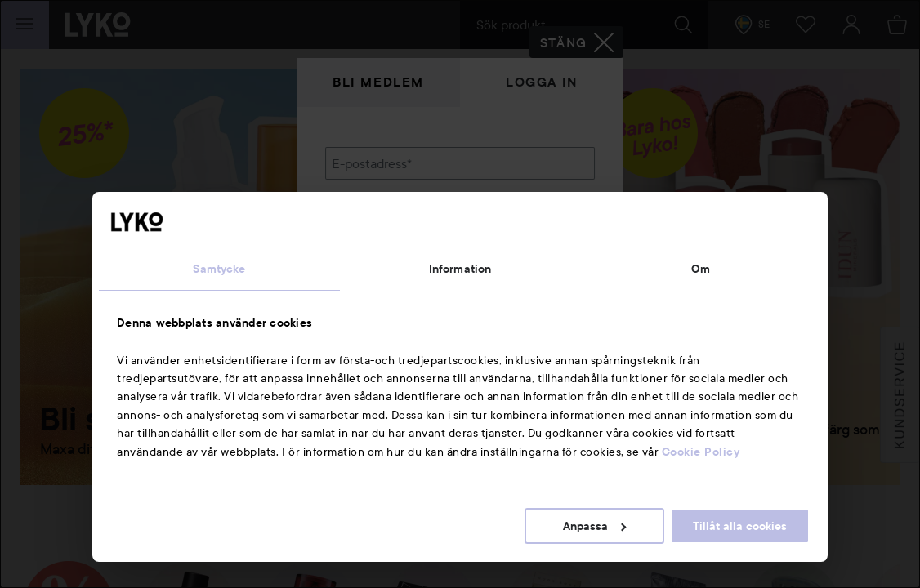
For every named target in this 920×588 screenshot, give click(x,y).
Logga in (542, 82)
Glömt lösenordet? (379, 278)
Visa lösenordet (552, 247)
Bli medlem (378, 82)
